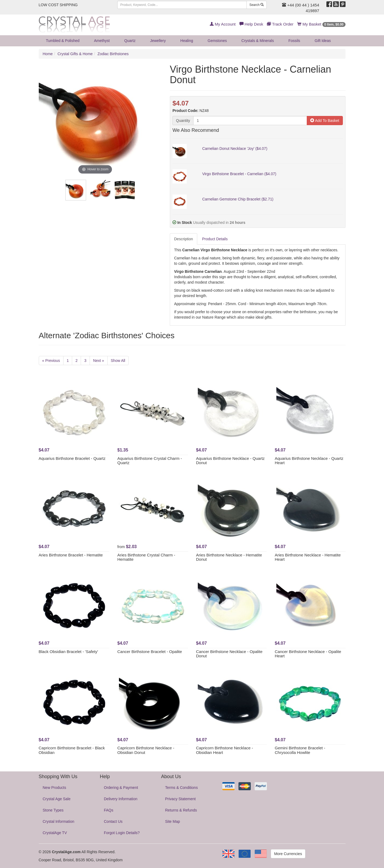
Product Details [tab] (215, 239)
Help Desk (251, 24)
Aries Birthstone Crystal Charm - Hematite (146, 557)
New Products (54, 788)
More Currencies (288, 854)
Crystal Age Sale (57, 799)
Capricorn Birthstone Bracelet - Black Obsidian (72, 750)
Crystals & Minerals (258, 41)
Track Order (280, 24)
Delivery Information (121, 799)
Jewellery (158, 41)
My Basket (321, 24)
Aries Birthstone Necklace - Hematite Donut (229, 557)
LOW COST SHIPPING (58, 5)
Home (48, 54)
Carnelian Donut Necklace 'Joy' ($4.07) (235, 149)
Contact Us (113, 821)
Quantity (183, 121)
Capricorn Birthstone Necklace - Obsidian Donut (146, 750)
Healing (187, 41)
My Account (223, 24)
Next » (98, 361)
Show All (118, 361)
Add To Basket (325, 121)
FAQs (109, 810)
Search (257, 5)
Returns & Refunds (181, 810)
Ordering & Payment (121, 788)
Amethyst (102, 41)
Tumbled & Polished (63, 41)
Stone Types (53, 810)
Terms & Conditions (182, 788)
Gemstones (217, 41)
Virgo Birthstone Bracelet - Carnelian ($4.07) (239, 174)
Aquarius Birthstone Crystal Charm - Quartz (150, 461)
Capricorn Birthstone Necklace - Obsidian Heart (225, 750)
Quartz (130, 41)
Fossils (294, 41)
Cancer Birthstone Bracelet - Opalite (150, 652)
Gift (323, 41)
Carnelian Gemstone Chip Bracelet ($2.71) (238, 199)
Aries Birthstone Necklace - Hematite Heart (308, 557)
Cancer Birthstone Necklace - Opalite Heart (308, 654)
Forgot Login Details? (122, 833)
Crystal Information (59, 821)
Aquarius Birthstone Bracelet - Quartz (72, 458)
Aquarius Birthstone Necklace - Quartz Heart (309, 461)
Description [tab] (184, 239)
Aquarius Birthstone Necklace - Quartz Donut (230, 461)
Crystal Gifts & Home (75, 54)
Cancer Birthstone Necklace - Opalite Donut (229, 654)
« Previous (51, 361)
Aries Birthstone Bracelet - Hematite (71, 555)
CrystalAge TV (55, 833)
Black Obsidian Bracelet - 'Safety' (68, 652)
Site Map (173, 821)
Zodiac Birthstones (113, 54)
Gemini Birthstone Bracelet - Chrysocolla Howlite (300, 750)
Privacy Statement (181, 799)
